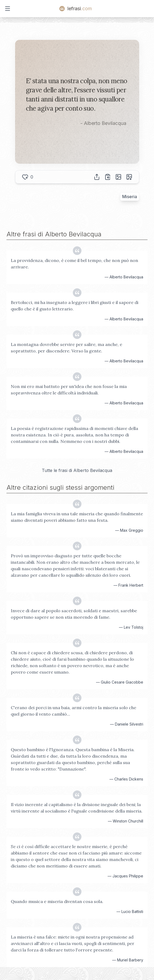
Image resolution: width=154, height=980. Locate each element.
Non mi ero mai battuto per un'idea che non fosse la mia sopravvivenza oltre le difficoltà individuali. (69, 390)
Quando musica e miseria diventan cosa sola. (57, 901)
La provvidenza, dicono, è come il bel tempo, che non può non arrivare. (74, 264)
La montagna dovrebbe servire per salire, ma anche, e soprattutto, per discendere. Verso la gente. (66, 348)
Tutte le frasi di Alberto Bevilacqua (77, 470)
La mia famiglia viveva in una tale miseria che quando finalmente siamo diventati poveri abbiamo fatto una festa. (77, 517)
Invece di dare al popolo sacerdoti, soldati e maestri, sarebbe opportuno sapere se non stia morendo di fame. (74, 614)
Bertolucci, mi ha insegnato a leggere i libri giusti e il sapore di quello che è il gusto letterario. (75, 306)
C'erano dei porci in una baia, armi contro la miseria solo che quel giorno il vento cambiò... (73, 711)
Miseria (130, 197)
